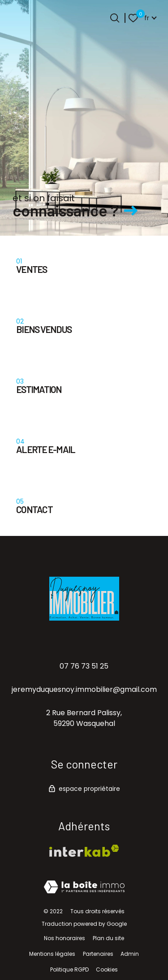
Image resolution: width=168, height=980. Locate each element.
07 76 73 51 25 (84, 666)
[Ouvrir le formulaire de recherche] (115, 18)
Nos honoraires (65, 938)
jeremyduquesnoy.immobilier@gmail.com (84, 689)
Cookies (107, 969)
